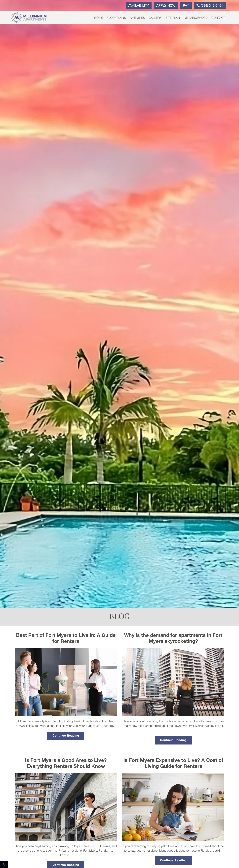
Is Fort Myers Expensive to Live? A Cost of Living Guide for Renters (173, 764)
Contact (218, 18)
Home (99, 18)
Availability (139, 6)
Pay (186, 6)
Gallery (155, 18)
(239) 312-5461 (210, 5)
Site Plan (173, 18)
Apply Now (166, 6)
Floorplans (116, 18)
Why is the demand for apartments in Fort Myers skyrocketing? (173, 639)
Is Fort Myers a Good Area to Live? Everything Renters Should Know (66, 764)
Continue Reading (66, 736)
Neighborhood (196, 18)
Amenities (137, 18)
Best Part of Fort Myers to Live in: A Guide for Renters (66, 639)
